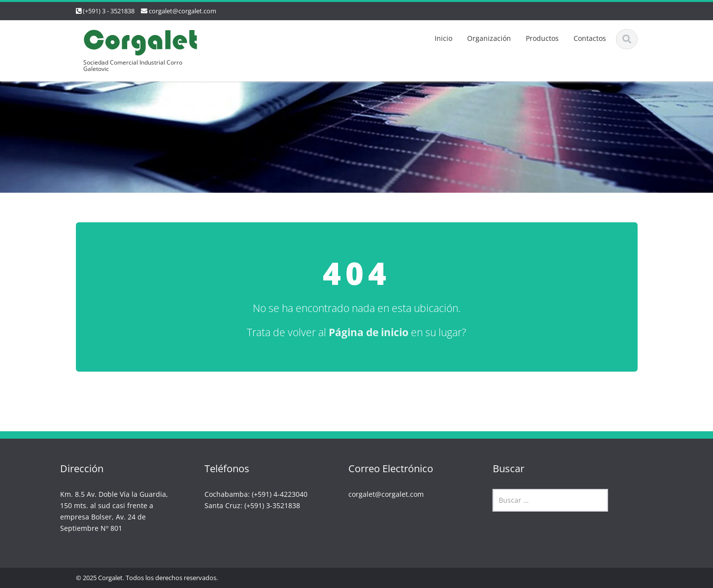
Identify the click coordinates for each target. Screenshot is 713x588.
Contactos (590, 38)
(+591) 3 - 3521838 (109, 11)
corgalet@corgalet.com (183, 11)
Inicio (443, 38)
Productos (542, 38)
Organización (489, 38)
